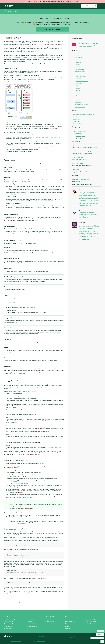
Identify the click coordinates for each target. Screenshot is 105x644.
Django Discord (50, 619)
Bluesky (67, 624)
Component (79, 88)
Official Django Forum (77, 164)
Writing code (61, 602)
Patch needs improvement (82, 81)
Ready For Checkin (80, 67)
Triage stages (78, 60)
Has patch (78, 74)
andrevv (81, 637)
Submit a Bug (30, 621)
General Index (76, 121)
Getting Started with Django (11, 619)
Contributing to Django (81, 136)
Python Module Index (78, 124)
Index (73, 152)
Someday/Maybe (80, 69)
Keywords (78, 100)
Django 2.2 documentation (79, 131)
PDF (85, 180)
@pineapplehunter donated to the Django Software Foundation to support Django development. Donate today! (88, 45)
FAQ (73, 146)
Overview (28, 6)
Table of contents (77, 119)
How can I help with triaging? (81, 105)
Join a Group (30, 617)
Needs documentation (81, 76)
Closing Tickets (78, 102)
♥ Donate (77, 6)
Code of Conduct (8, 626)
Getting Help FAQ (50, 617)
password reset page (13, 467)
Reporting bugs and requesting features (14, 602)
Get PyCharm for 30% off (52, 29)
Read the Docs (81, 181)
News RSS (68, 629)
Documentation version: (97, 638)
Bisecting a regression (80, 107)
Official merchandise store (90, 621)
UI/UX (77, 95)
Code (53, 6)
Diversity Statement (9, 629)
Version (78, 93)
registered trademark (41, 641)
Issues (57, 6)
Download (35, 6)
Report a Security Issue (32, 624)
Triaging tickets (77, 55)
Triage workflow (78, 57)
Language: (100, 635)
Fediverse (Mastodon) (70, 621)
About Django (7, 617)
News (49, 6)
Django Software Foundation (11, 624)
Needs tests (79, 79)
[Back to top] (102, 642)
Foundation (70, 6)
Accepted (78, 65)
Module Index (78, 152)
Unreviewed (79, 62)
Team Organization (9, 621)
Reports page (14, 504)
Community (63, 6)
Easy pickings (14, 481)
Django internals (78, 134)
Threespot (71, 637)
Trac (11, 41)
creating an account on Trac (22, 466)
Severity (78, 90)
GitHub (67, 617)
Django (9, 6)
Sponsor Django (88, 617)
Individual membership (32, 626)
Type (77, 86)
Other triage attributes (80, 72)
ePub (88, 180)
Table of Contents (88, 152)
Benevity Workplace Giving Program (93, 624)
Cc (77, 98)
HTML (82, 180)
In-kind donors (41, 637)
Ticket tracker (75, 169)
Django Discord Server (77, 158)
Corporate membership (90, 619)
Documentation (42, 6)
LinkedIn (67, 626)
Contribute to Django (31, 619)
